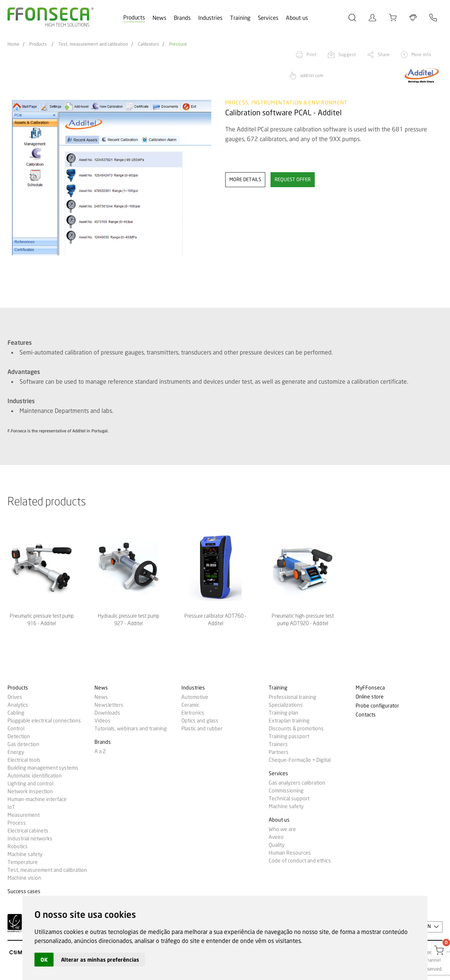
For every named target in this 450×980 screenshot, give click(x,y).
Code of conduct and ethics (300, 861)
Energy (16, 752)
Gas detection (23, 744)
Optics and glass (200, 721)
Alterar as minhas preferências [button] (100, 960)
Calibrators (149, 44)
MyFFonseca (370, 688)
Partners (279, 752)
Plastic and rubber (202, 728)
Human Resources (290, 853)
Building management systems (43, 768)
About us (297, 18)
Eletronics (193, 713)
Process (17, 823)
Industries (210, 18)
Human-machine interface (37, 799)
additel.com (312, 75)
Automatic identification (35, 776)
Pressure (178, 44)
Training (240, 18)
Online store (370, 697)
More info (421, 54)
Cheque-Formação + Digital (300, 760)
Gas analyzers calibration (297, 783)
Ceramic (190, 705)
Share (384, 54)
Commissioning (286, 791)
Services (268, 18)
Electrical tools (24, 760)
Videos (102, 721)
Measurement (24, 815)
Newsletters (109, 705)
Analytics (18, 705)
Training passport (289, 736)
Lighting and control (30, 783)
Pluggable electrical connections (44, 721)
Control (16, 728)
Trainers (278, 744)
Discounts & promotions (296, 728)
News (159, 18)
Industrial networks (30, 839)
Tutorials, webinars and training (131, 728)
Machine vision (24, 878)
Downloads (107, 713)
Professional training (292, 697)
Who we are (282, 829)
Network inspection (30, 791)
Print (312, 54)
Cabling (16, 713)
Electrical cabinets (28, 831)
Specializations (286, 705)
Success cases (24, 891)
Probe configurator (377, 706)
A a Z (100, 751)
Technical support (289, 798)
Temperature (23, 862)
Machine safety (25, 854)
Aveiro (276, 837)
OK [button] (44, 960)
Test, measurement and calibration (93, 44)
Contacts (366, 715)
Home (13, 44)
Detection (19, 736)
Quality (277, 845)
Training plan (283, 713)
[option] (112, 178)
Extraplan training (289, 721)
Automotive (195, 697)
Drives (15, 697)
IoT (11, 807)
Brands (182, 18)
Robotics (18, 846)
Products (134, 18)
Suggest (347, 54)
